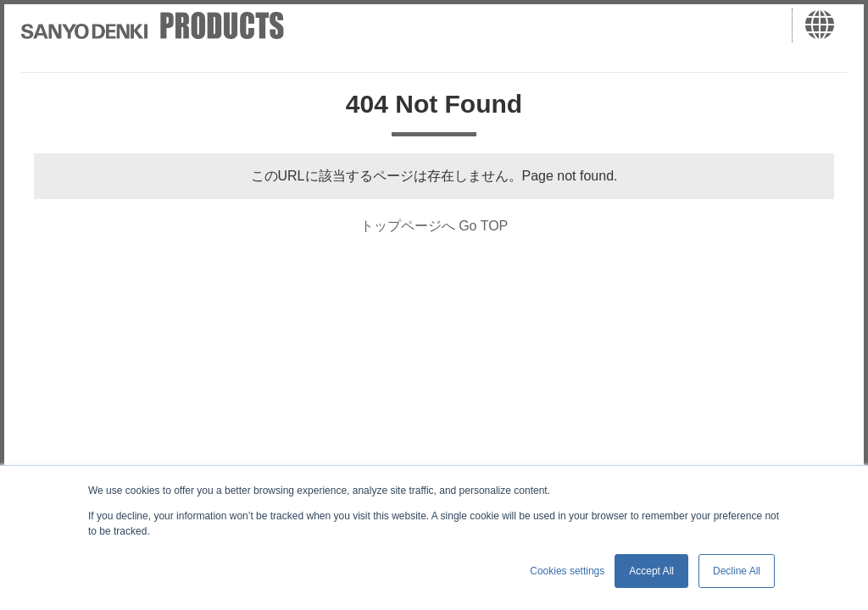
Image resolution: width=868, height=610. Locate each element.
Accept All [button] (651, 571)
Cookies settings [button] (567, 571)
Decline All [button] (737, 571)
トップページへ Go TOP (434, 226)
